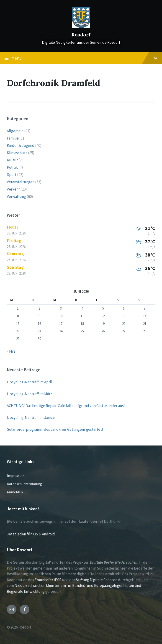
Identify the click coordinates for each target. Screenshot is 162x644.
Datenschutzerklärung (24, 484)
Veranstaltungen (21, 182)
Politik (12, 167)
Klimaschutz (17, 153)
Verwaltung (16, 196)
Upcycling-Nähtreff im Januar (31, 417)
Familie (13, 138)
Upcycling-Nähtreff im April (29, 382)
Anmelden (15, 492)
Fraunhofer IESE (48, 580)
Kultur (12, 160)
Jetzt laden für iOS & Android (31, 534)
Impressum (16, 476)
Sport (12, 175)
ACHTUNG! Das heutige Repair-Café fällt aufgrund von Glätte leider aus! (66, 406)
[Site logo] (81, 26)
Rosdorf (81, 35)
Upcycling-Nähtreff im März (30, 394)
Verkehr (13, 189)
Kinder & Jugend (21, 145)
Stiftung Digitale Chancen (96, 580)
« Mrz (11, 351)
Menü (81, 58)
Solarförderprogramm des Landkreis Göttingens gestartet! (55, 429)
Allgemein (15, 131)
